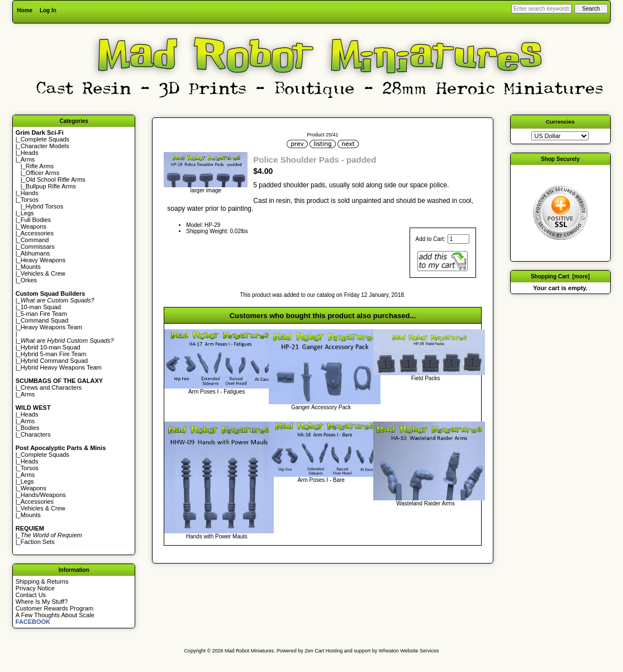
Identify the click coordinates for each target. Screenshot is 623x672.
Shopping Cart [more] (560, 276)
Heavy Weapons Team (51, 327)
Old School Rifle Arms (56, 179)
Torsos (30, 200)
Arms (28, 394)
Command (35, 240)
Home (25, 10)
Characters (36, 434)
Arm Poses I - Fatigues (217, 392)
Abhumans (35, 253)
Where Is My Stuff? (42, 602)
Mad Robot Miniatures (249, 651)
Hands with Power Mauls (217, 536)
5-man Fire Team (44, 314)
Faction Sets (38, 542)
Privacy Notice (35, 588)
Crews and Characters (51, 387)
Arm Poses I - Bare (321, 480)
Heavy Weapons (43, 260)
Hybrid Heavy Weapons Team (61, 367)
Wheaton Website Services (409, 651)
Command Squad (45, 320)
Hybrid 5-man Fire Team (54, 354)
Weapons (34, 226)
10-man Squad (41, 307)
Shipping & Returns (42, 581)
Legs (27, 213)
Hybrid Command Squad (54, 361)
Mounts (31, 267)
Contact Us (31, 595)
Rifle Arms (40, 166)
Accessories (37, 233)
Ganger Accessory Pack (321, 407)
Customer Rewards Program (54, 608)
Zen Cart (314, 651)
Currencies (560, 122)
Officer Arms (42, 173)
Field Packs (426, 378)
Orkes (29, 280)
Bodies (30, 428)
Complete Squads (45, 139)
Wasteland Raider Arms (425, 503)
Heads (30, 153)
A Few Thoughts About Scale (55, 615)
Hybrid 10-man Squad (51, 347)
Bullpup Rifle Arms (51, 186)
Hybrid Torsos (44, 206)
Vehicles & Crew (43, 273)
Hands (30, 193)
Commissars (38, 247)
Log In (48, 10)
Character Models (45, 146)
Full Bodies (36, 220)
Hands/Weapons (43, 495)
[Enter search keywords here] (541, 9)
